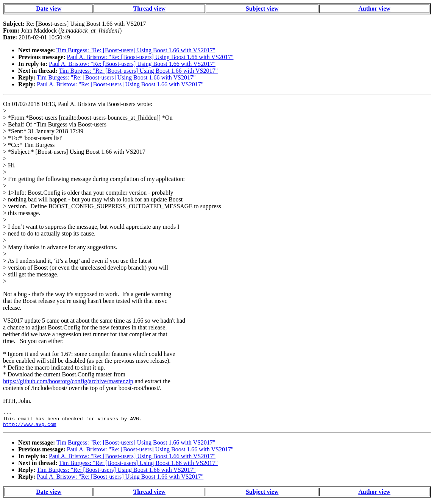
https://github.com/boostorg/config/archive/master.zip (68, 381)
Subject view (262, 9)
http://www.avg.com (30, 428)
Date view (49, 9)
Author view (374, 9)
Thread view (149, 9)
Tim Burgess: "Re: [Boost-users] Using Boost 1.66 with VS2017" (136, 50)
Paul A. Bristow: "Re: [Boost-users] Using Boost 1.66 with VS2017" (150, 57)
